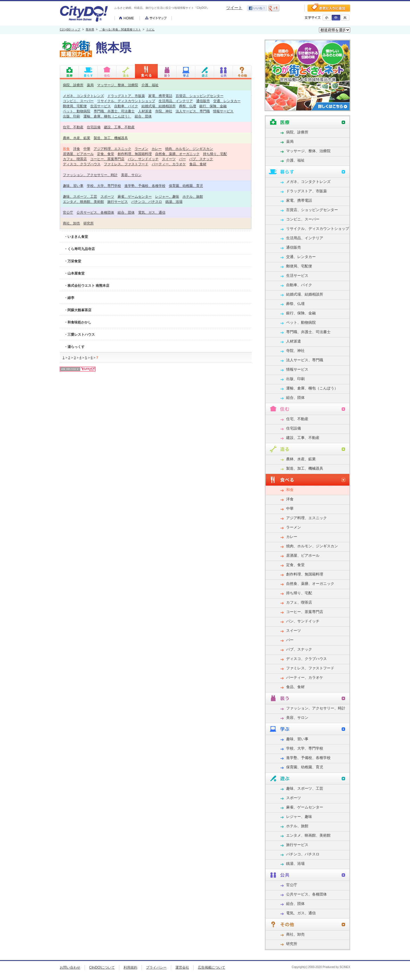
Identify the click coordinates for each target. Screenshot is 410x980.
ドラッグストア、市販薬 (126, 96)
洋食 (77, 149)
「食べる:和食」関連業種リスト (120, 30)
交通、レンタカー (227, 101)
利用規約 (130, 967)
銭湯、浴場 (174, 202)
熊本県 (90, 30)
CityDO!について (102, 967)
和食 (66, 149)
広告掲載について (212, 967)
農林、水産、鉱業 (77, 138)
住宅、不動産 (73, 127)
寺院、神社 (164, 111)
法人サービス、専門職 (193, 111)
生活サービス (101, 106)
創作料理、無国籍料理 (135, 154)
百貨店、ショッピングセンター (200, 96)
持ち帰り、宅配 (215, 154)
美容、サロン (131, 175)
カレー (157, 149)
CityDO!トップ (70, 30)
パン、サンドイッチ (143, 159)
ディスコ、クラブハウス (82, 164)
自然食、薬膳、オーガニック (177, 154)
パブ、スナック (201, 159)
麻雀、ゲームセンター (135, 196)
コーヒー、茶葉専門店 (107, 159)
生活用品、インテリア (176, 101)
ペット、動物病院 (77, 111)
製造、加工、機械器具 (111, 138)
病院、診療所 (73, 85)
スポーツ (107, 196)
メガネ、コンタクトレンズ (83, 96)
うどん (150, 30)
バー (183, 159)
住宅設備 (94, 127)
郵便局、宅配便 (75, 106)
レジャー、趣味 (167, 196)
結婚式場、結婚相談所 (159, 106)
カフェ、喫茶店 (75, 159)
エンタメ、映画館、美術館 (83, 202)
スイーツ (169, 159)
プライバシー (156, 967)
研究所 (89, 223)
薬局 (90, 85)
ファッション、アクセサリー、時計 (90, 175)
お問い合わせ (70, 967)
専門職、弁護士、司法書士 (114, 111)
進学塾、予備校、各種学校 (145, 186)
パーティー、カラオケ (169, 164)
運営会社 (182, 967)
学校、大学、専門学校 (104, 186)
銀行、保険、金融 (213, 106)
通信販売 (203, 101)
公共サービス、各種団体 (95, 212)
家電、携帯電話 (160, 96)
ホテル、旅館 (193, 196)
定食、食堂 (106, 154)
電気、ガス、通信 (152, 212)
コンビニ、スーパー (78, 101)
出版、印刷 (71, 116)
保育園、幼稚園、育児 (186, 186)
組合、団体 (143, 116)
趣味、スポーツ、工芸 (80, 196)
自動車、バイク (126, 106)
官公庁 (68, 212)
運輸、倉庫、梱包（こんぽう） (107, 116)
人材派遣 (145, 111)
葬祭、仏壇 (188, 106)
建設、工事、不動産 (119, 127)
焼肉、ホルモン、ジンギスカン (189, 149)
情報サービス (223, 111)
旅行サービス (118, 202)
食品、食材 (198, 164)
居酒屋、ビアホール (78, 154)
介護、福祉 (150, 85)
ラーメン (142, 149)
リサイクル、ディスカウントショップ (126, 101)
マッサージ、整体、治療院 (118, 85)
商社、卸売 (71, 223)
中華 (87, 149)
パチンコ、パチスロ (147, 202)
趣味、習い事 (73, 186)
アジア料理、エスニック (112, 149)
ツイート (234, 8)
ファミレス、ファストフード (126, 164)
